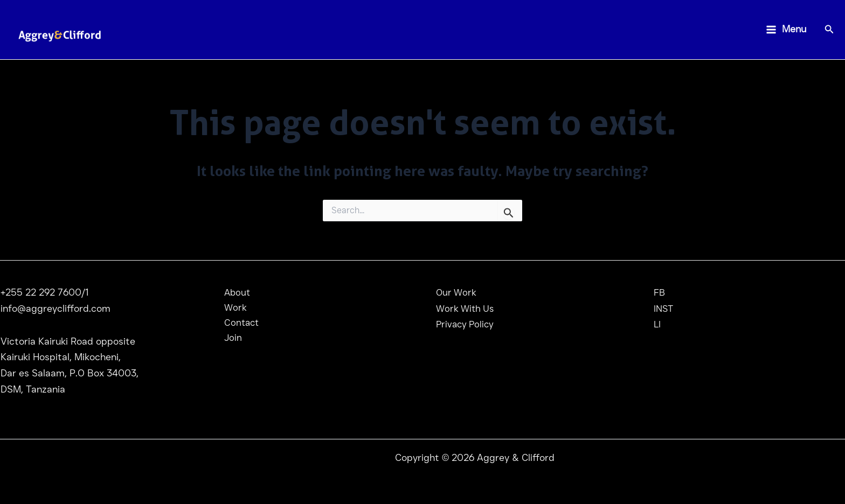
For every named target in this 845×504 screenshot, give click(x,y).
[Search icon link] (829, 31)
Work (230, 309)
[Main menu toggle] (786, 30)
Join (227, 340)
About (232, 292)
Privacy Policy (466, 324)
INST (664, 309)
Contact (237, 324)
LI (657, 324)
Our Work (457, 292)
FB (660, 292)
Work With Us (466, 309)
